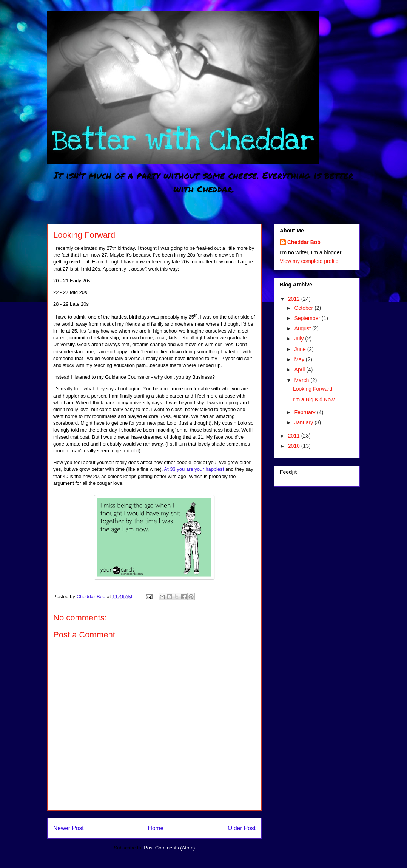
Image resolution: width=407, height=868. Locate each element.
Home (156, 828)
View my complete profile (309, 261)
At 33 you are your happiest (194, 469)
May (300, 359)
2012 (295, 299)
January (304, 422)
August (303, 328)
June (301, 349)
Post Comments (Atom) (169, 848)
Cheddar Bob (304, 242)
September (308, 318)
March (302, 380)
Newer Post (69, 828)
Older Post (242, 828)
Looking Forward (313, 389)
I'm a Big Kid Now (314, 399)
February (305, 412)
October (304, 308)
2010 (295, 446)
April (300, 370)
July (300, 339)
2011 (295, 436)
